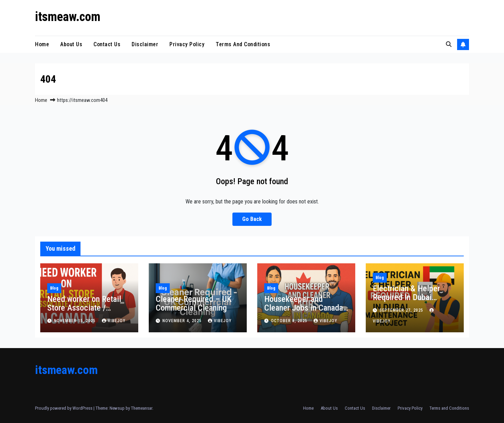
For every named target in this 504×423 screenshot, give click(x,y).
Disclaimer (145, 44)
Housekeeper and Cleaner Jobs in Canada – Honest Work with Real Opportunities (306, 312)
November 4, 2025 (183, 321)
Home (42, 44)
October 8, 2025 (290, 321)
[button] (449, 44)
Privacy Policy (187, 44)
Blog (54, 288)
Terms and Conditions (243, 44)
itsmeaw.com (68, 17)
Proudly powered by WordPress (64, 408)
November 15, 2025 (75, 321)
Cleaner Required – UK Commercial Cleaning (194, 303)
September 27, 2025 (402, 310)
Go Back (252, 219)
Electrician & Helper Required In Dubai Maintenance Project (408, 297)
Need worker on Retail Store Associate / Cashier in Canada (84, 308)
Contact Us (107, 44)
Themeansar (142, 408)
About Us (71, 44)
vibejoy (114, 321)
